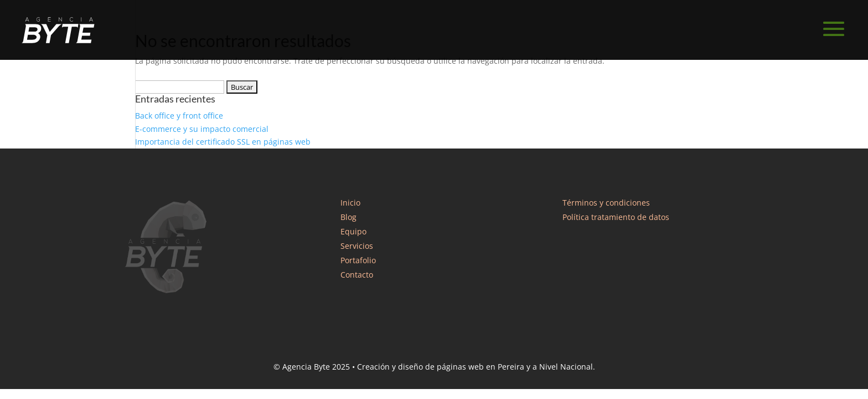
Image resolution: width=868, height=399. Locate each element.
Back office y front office (179, 116)
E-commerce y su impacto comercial (202, 129)
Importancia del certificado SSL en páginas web (223, 142)
